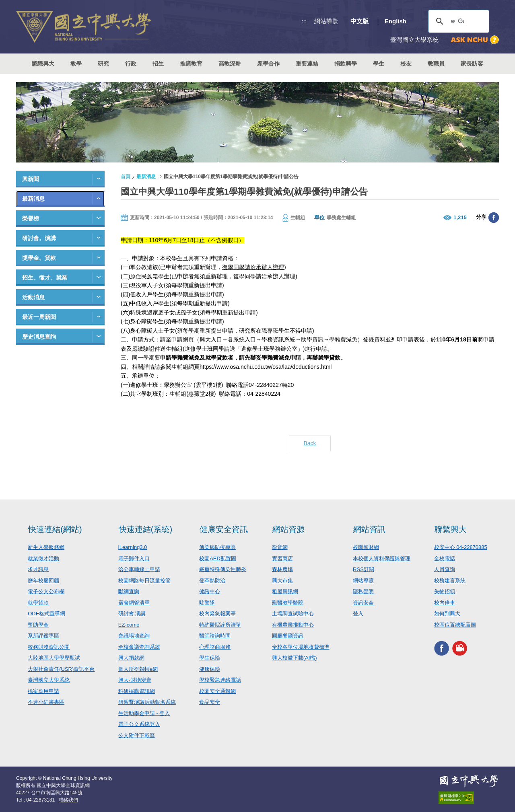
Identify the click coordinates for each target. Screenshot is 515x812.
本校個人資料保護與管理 (382, 558)
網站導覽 (326, 21)
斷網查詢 (129, 591)
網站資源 (288, 529)
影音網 (280, 547)
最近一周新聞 (39, 317)
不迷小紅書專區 (46, 702)
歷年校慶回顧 (43, 581)
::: (304, 21)
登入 (358, 614)
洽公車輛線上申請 (139, 569)
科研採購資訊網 (137, 691)
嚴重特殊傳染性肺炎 (223, 569)
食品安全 (210, 702)
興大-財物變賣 (135, 680)
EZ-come (129, 625)
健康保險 (210, 669)
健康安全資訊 (224, 529)
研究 (103, 64)
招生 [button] (158, 64)
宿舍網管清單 (134, 603)
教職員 (436, 64)
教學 (76, 64)
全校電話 (445, 558)
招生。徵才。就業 (45, 278)
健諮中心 (210, 591)
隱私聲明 (363, 591)
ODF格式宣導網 (46, 614)
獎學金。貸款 (39, 258)
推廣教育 (191, 64)
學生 (379, 64)
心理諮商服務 (215, 647)
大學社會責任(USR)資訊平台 (61, 669)
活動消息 (33, 297)
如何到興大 (447, 614)
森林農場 (282, 569)
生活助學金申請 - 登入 (144, 713)
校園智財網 (366, 547)
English (396, 21)
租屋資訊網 (285, 591)
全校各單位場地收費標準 (301, 647)
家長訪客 (472, 64)
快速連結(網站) (55, 529)
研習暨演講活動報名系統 (147, 702)
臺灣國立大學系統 (49, 680)
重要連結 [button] (307, 64)
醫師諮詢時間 (215, 636)
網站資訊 (369, 529)
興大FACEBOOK (442, 648)
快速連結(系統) (145, 529)
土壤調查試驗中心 (293, 614)
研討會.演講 (132, 614)
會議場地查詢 (134, 636)
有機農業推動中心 (293, 625)
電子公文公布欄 (46, 591)
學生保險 (210, 658)
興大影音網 (460, 648)
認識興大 (43, 64)
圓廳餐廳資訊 (288, 636)
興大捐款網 (131, 658)
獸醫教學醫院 (288, 603)
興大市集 (282, 581)
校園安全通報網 (217, 691)
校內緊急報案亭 (217, 614)
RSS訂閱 (364, 569)
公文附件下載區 (137, 735)
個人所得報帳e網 (138, 669)
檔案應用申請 (43, 691)
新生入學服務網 (46, 547)
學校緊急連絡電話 (220, 680)
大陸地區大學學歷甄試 (54, 658)
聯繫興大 (451, 529)
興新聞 (31, 179)
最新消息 (33, 199)
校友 (406, 64)
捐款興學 (346, 64)
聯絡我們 (68, 800)
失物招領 (445, 591)
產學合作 (268, 64)
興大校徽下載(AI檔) (295, 658)
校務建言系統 (450, 581)
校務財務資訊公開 (49, 647)
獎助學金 (38, 625)
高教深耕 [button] (230, 64)
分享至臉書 (494, 218)
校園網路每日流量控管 (144, 581)
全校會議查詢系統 (139, 647)
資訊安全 (363, 603)
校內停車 (445, 603)
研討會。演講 (39, 238)
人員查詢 (445, 569)
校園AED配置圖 (218, 558)
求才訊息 (38, 569)
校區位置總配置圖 (455, 625)
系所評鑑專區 (43, 636)
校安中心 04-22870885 (461, 547)
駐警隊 (207, 603)
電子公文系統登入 (139, 724)
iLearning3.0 (133, 547)
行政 (131, 64)
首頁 (126, 177)
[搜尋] (457, 21)
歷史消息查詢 (39, 337)
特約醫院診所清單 (220, 625)
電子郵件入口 (134, 558)
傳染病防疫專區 (217, 547)
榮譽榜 (31, 218)
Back (310, 443)
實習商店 (282, 558)
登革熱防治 (212, 581)
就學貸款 (38, 603)
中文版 (359, 21)
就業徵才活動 (43, 558)
